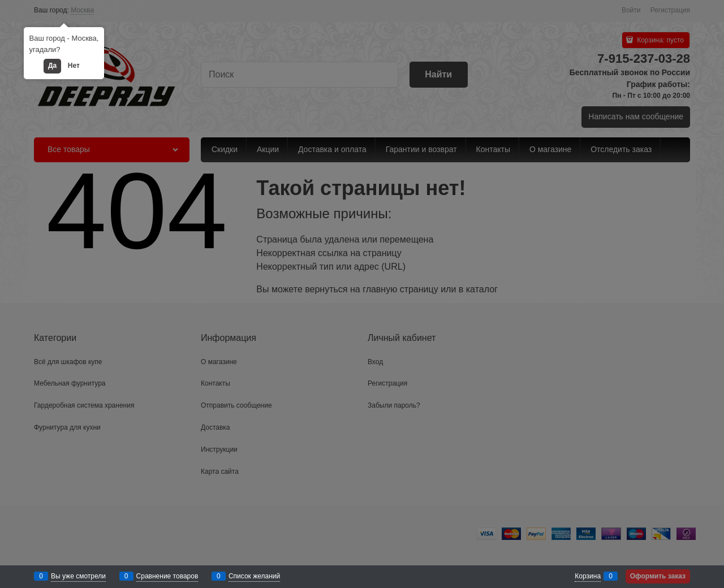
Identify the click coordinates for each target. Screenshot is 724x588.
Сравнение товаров (167, 576)
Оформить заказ (658, 576)
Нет (74, 66)
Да (52, 66)
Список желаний (254, 576)
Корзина (588, 576)
